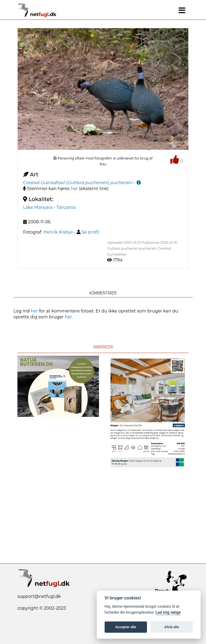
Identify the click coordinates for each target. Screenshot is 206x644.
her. (69, 317)
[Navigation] (182, 10)
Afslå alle (172, 627)
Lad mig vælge (168, 612)
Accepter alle (126, 627)
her (74, 189)
